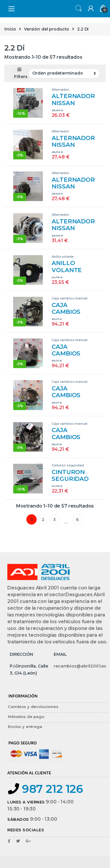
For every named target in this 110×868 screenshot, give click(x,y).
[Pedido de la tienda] (64, 73)
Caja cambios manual (69, 298)
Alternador (61, 90)
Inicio (10, 29)
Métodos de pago (26, 717)
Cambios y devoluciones (33, 707)
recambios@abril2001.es (80, 666)
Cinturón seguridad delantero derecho (68, 467)
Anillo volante (63, 257)
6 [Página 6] (77, 520)
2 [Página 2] (43, 520)
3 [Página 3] (54, 520)
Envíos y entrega (25, 727)
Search (78, 9)
